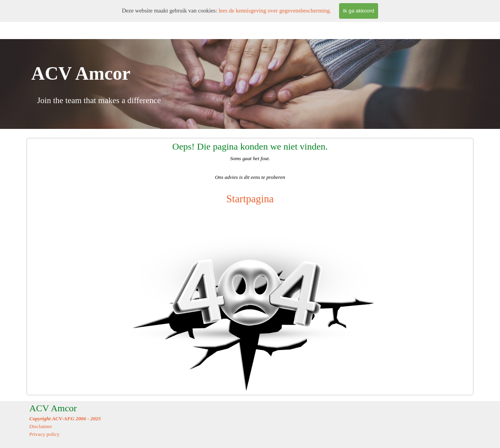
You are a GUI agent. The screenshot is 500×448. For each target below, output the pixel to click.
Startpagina (250, 199)
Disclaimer (41, 426)
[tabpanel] (250, 267)
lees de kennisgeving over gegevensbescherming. (275, 11)
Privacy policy (44, 434)
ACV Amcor (53, 408)
